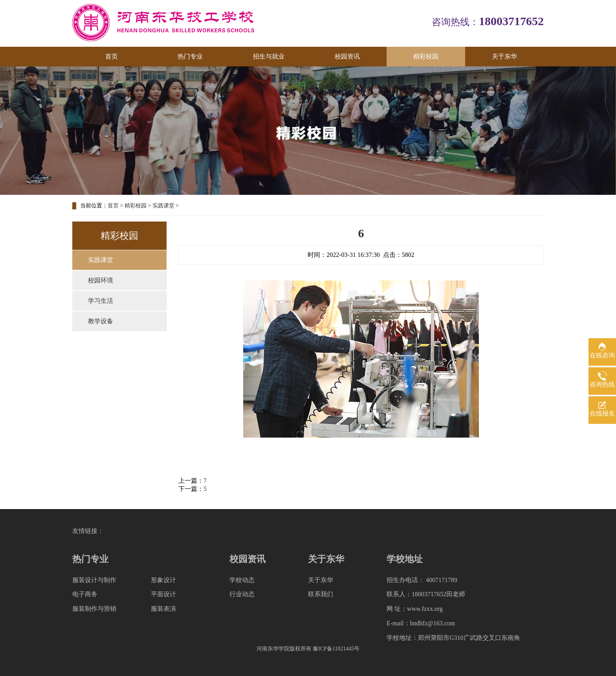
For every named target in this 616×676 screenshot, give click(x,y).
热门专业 (190, 56)
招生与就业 (269, 56)
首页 (112, 56)
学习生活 (101, 301)
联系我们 (321, 594)
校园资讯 (347, 56)
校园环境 (101, 280)
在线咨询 (602, 355)
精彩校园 (426, 56)
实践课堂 (163, 206)
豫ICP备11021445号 (336, 649)
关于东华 (504, 56)
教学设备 (101, 321)
